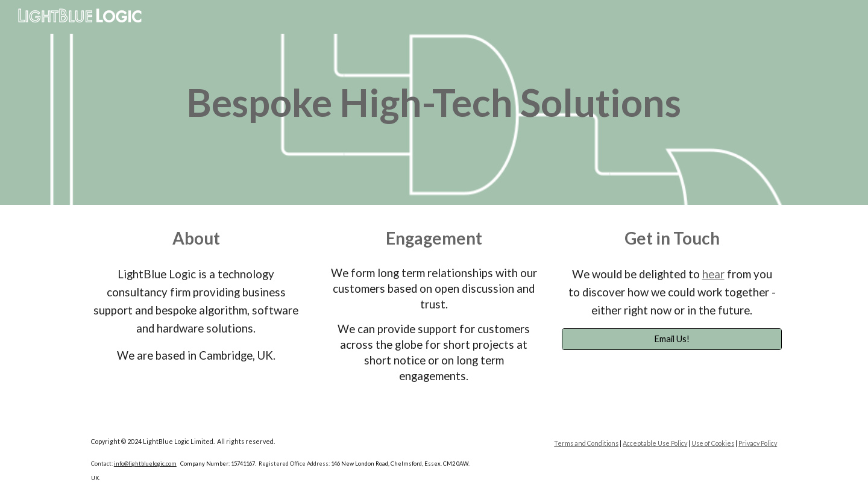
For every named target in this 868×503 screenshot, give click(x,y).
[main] (434, 102)
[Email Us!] (672, 339)
